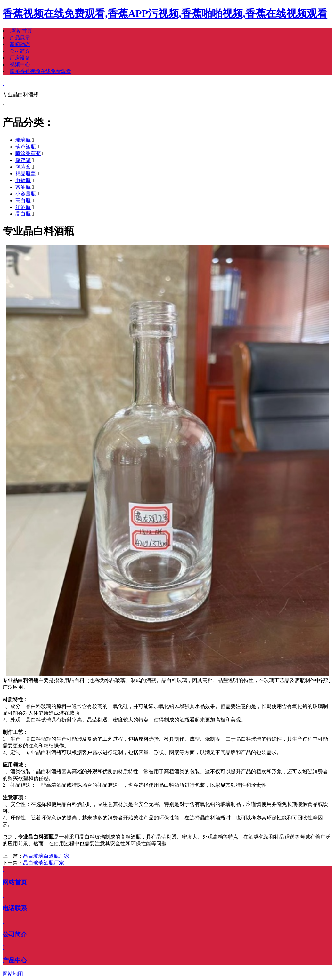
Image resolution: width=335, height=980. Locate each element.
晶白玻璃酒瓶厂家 (44, 863)
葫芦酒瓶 (26, 147)
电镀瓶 (23, 180)
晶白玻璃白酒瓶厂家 (46, 856)
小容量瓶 (26, 194)
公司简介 (20, 51)
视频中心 (20, 64)
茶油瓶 (23, 187)
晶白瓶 (23, 214)
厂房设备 (20, 58)
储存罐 (23, 160)
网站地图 (13, 974)
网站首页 (21, 31)
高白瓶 (23, 200)
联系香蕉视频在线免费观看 (40, 71)
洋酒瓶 (23, 207)
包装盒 (23, 167)
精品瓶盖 (26, 174)
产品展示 (20, 38)
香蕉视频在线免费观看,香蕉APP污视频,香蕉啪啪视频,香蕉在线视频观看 (165, 13)
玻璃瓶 (23, 140)
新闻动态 (20, 44)
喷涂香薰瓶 (28, 153)
